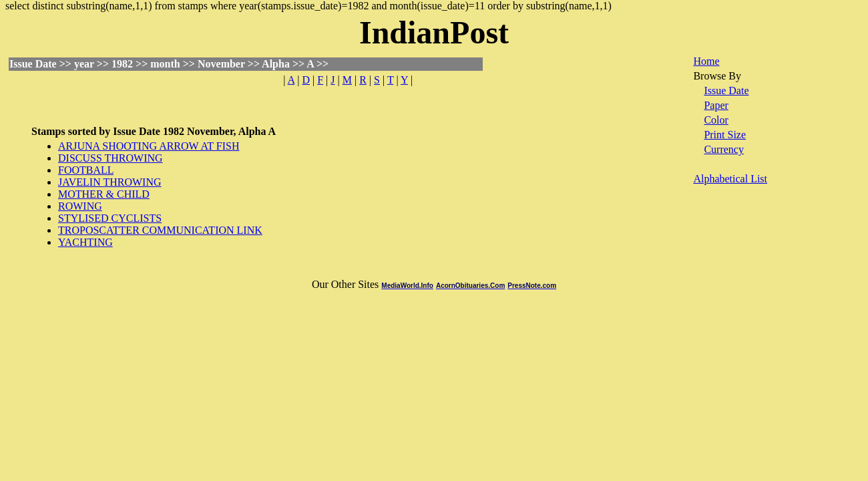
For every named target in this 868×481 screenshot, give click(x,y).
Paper (716, 105)
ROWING (80, 206)
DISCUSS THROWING (111, 158)
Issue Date (726, 91)
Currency (724, 149)
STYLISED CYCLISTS (110, 218)
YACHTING (85, 242)
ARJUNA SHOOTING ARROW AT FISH (149, 146)
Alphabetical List (730, 179)
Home (706, 61)
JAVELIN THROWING (110, 182)
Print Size (725, 135)
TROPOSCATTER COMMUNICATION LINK (160, 230)
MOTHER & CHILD (104, 194)
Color (716, 120)
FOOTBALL (86, 170)
